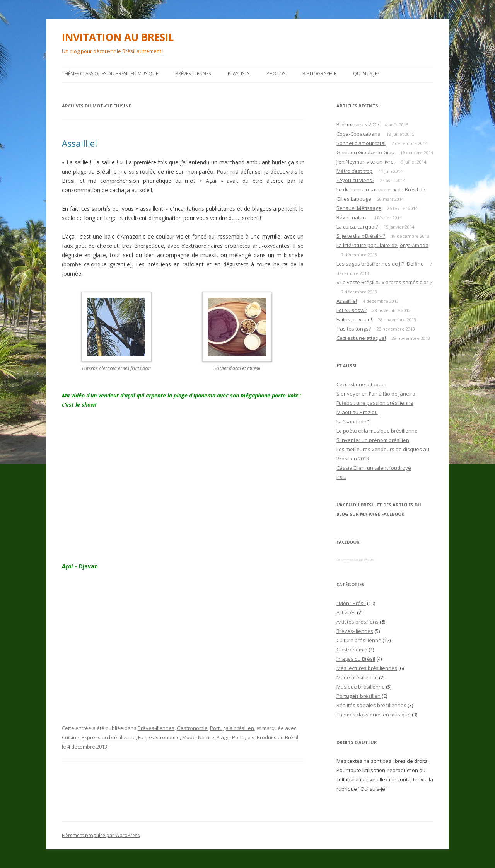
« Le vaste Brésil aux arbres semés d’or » (384, 282)
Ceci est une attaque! (361, 338)
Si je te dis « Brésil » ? (361, 236)
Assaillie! (79, 143)
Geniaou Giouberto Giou (365, 152)
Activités (346, 612)
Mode (189, 737)
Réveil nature (352, 217)
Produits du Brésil (277, 737)
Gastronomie (192, 728)
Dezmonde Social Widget (355, 559)
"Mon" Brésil (351, 603)
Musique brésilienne (361, 687)
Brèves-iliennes (193, 74)
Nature (206, 737)
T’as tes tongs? (354, 329)
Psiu (341, 477)
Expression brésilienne (109, 737)
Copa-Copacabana (358, 134)
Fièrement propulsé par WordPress (101, 835)
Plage (223, 737)
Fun (142, 737)
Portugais (243, 737)
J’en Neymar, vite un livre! (366, 162)
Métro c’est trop (355, 171)
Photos (276, 74)
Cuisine (71, 737)
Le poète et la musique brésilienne (377, 431)
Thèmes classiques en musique (374, 715)
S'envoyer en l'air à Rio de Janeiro (376, 394)
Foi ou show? (352, 310)
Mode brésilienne (357, 677)
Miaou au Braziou (357, 412)
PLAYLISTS (239, 74)
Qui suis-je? (366, 74)
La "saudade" (353, 421)
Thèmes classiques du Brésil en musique (110, 74)
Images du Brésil (356, 659)
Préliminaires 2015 (358, 124)
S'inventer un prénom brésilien (373, 440)
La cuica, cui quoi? (357, 227)
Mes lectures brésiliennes (367, 668)
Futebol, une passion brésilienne (375, 403)
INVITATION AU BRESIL (118, 37)
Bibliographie (319, 74)
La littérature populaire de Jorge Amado (382, 245)
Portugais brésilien (232, 728)
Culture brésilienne (359, 640)
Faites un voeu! (354, 319)
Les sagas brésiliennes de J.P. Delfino (380, 264)
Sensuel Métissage (359, 208)
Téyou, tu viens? (355, 180)
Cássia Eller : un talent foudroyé (374, 468)
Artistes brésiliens (358, 622)
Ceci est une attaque (361, 384)
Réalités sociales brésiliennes (371, 705)
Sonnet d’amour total (361, 143)
